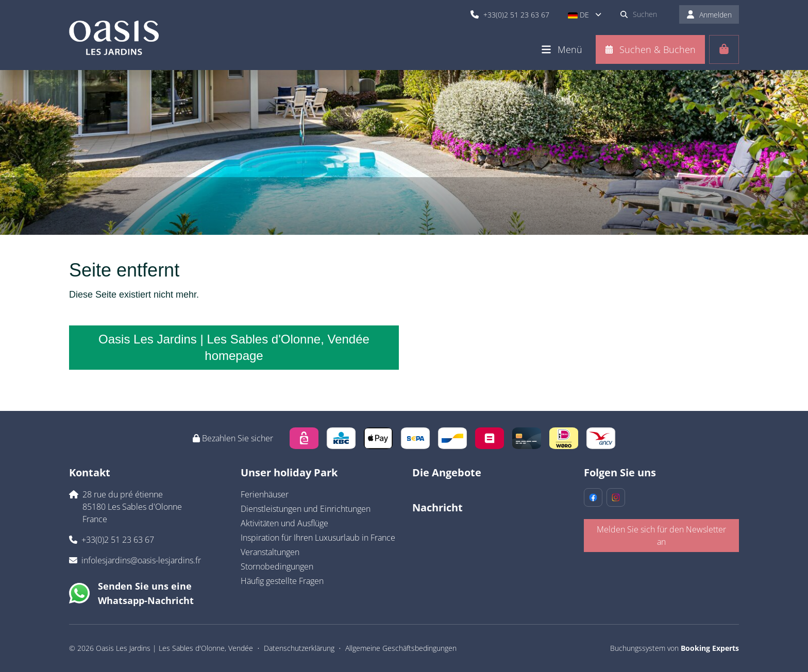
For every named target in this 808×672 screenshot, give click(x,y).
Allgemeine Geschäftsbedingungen (401, 648)
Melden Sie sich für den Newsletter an (661, 536)
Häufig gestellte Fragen (282, 581)
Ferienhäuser (265, 494)
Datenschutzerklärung (299, 648)
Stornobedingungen (277, 566)
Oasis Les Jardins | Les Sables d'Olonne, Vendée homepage (234, 347)
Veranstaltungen (270, 552)
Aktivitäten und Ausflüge (284, 523)
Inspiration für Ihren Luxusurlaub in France (318, 538)
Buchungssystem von (675, 648)
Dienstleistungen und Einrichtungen (306, 509)
